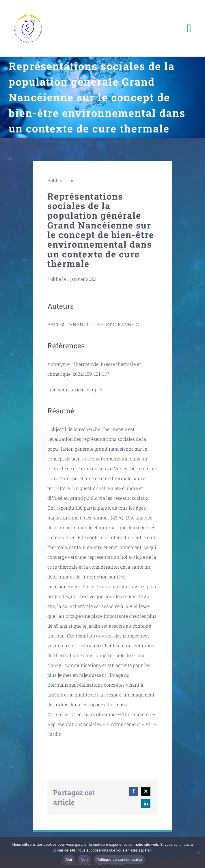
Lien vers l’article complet (75, 389)
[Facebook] (134, 791)
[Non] (198, 853)
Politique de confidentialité (119, 859)
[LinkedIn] (146, 804)
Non (84, 859)
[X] (146, 791)
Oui (69, 859)
